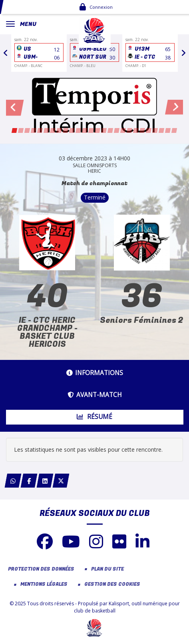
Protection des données (41, 569)
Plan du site (107, 569)
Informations (95, 373)
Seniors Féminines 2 (142, 320)
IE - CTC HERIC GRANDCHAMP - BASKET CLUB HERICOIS (47, 332)
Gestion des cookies (112, 584)
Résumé (94, 417)
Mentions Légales (44, 584)
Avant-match (95, 395)
